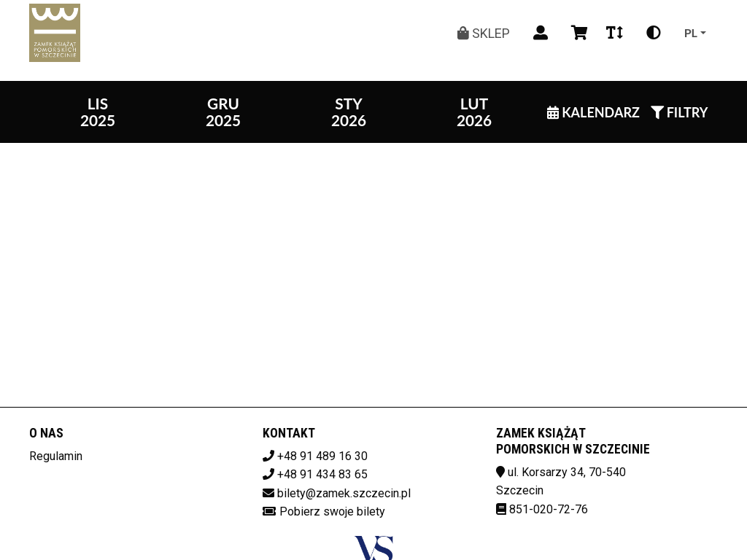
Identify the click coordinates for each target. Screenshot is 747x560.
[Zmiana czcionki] (615, 33)
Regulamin (56, 456)
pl (691, 32)
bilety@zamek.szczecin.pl (344, 493)
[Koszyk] (577, 33)
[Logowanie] (541, 33)
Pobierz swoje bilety (332, 512)
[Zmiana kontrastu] (654, 33)
